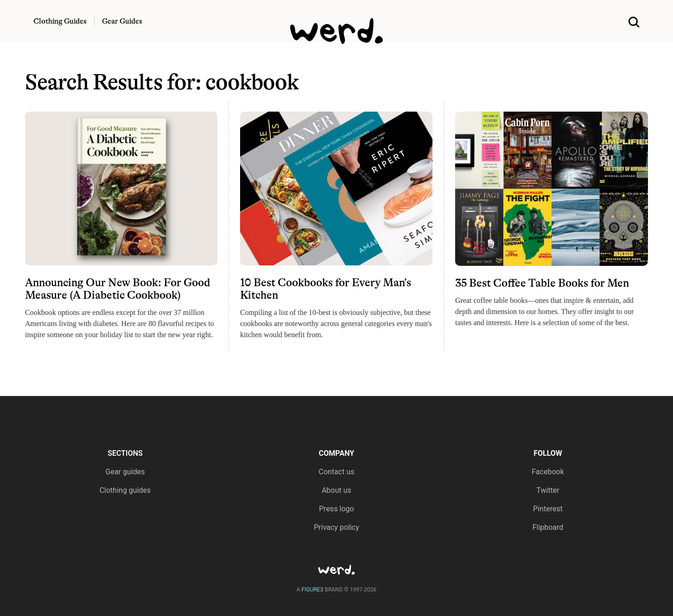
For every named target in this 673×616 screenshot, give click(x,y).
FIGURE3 (313, 590)
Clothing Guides (60, 21)
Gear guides (125, 472)
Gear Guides (122, 21)
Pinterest (548, 509)
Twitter (548, 490)
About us (336, 490)
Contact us (337, 472)
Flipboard (548, 527)
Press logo (336, 509)
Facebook (548, 472)
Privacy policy (336, 527)
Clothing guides (125, 490)
